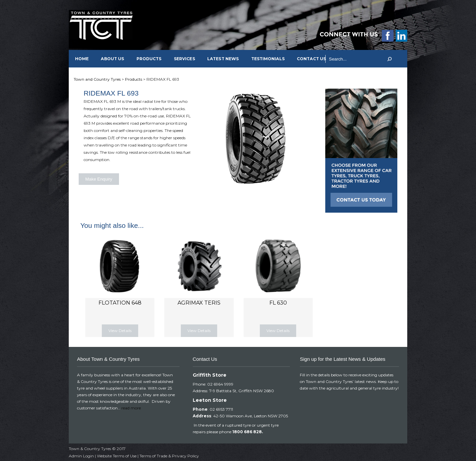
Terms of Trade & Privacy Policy (169, 456)
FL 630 (278, 303)
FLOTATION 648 (120, 303)
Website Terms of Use (117, 456)
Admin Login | (83, 456)
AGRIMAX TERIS (199, 303)
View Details (120, 331)
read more (131, 408)
